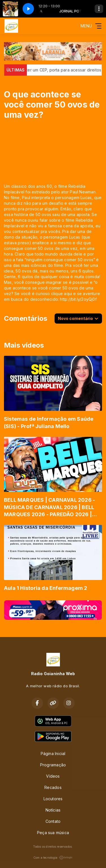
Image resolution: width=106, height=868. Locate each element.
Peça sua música (53, 833)
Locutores (53, 799)
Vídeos (53, 776)
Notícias (53, 810)
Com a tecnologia (53, 858)
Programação (53, 765)
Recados (53, 787)
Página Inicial (53, 753)
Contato (53, 821)
